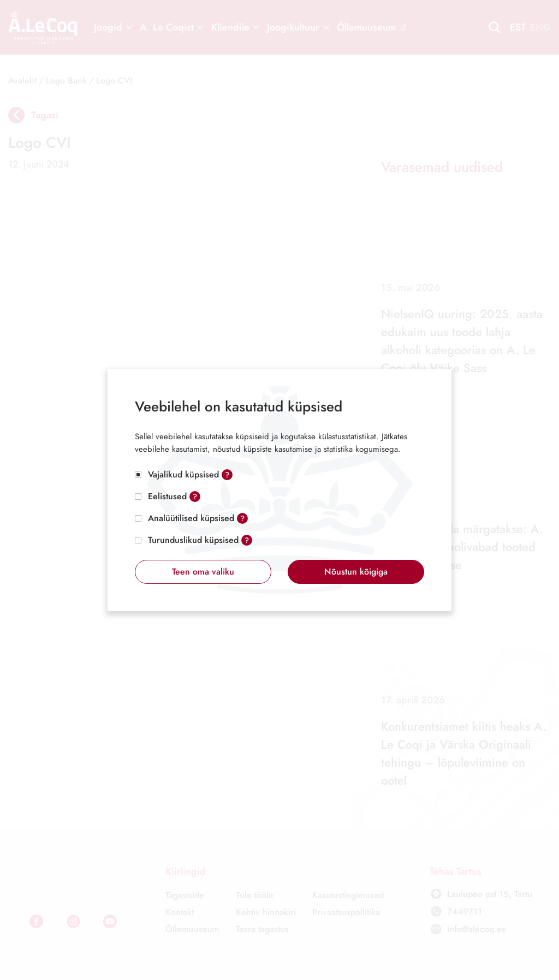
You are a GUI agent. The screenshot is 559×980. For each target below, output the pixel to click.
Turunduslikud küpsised (193, 540)
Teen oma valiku (203, 572)
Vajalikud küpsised (183, 474)
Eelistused (167, 496)
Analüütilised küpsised (191, 518)
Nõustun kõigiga (356, 572)
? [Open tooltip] (227, 475)
